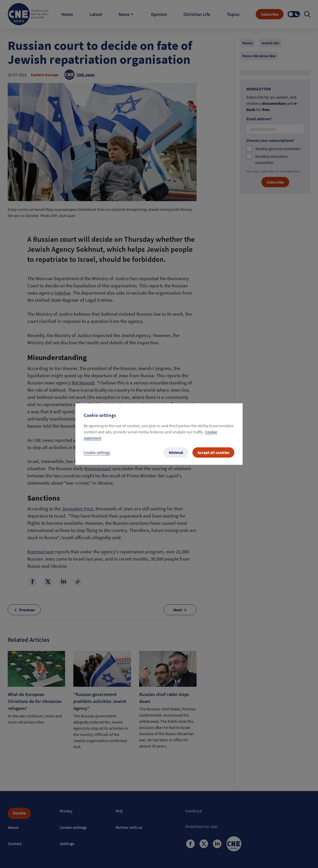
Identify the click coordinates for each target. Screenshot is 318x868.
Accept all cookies (213, 452)
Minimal (176, 452)
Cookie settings (97, 452)
